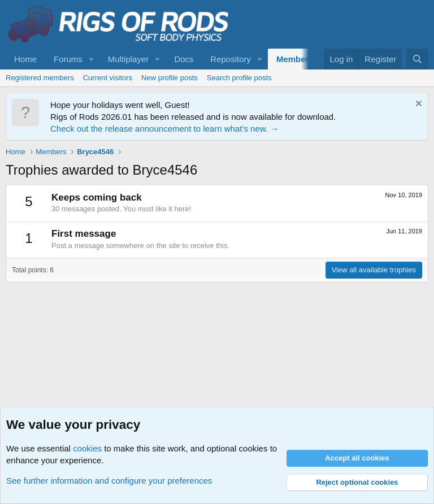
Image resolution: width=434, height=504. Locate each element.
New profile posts (170, 78)
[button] (92, 59)
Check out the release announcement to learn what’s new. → (164, 129)
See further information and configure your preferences (109, 481)
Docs (184, 59)
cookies (87, 448)
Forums (68, 59)
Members (295, 59)
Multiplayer (129, 59)
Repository (231, 59)
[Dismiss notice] (417, 105)
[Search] (417, 59)
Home (25, 59)
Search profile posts (239, 78)
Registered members (40, 78)
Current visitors (108, 78)
